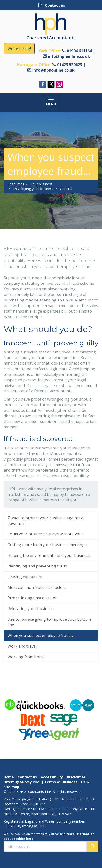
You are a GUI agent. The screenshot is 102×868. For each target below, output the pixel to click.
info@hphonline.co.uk (69, 56)
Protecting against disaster (32, 598)
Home (9, 777)
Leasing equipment (25, 577)
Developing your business (33, 189)
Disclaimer (76, 777)
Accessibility (52, 777)
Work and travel (22, 646)
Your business (42, 184)
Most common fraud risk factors (37, 587)
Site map (11, 787)
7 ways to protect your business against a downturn (45, 521)
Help (85, 782)
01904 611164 (79, 51)
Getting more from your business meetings (47, 545)
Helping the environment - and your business (49, 555)
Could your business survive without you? (45, 534)
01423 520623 (70, 65)
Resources (16, 184)
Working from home (26, 657)
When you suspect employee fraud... (40, 636)
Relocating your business (30, 609)
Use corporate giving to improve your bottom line (49, 622)
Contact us (27, 777)
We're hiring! (19, 49)
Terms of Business (61, 782)
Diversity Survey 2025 (22, 782)
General (66, 189)
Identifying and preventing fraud (37, 566)
